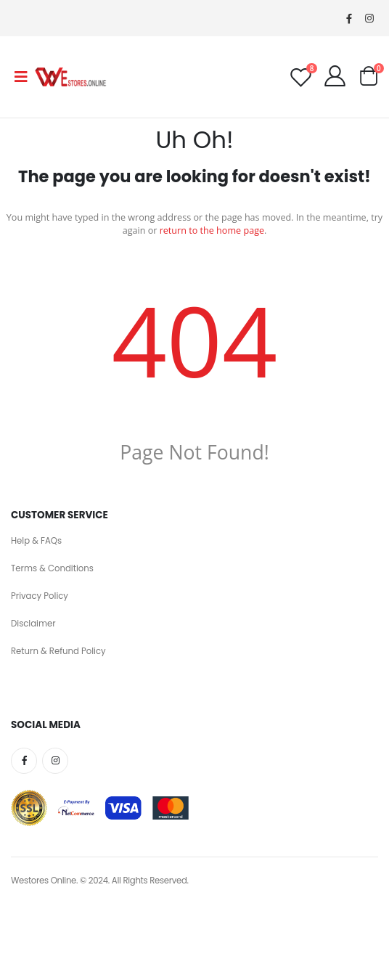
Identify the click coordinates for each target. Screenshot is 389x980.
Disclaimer (33, 624)
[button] (368, 79)
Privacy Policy (40, 596)
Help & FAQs (36, 541)
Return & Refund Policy (58, 651)
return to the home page (212, 230)
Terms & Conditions (52, 568)
